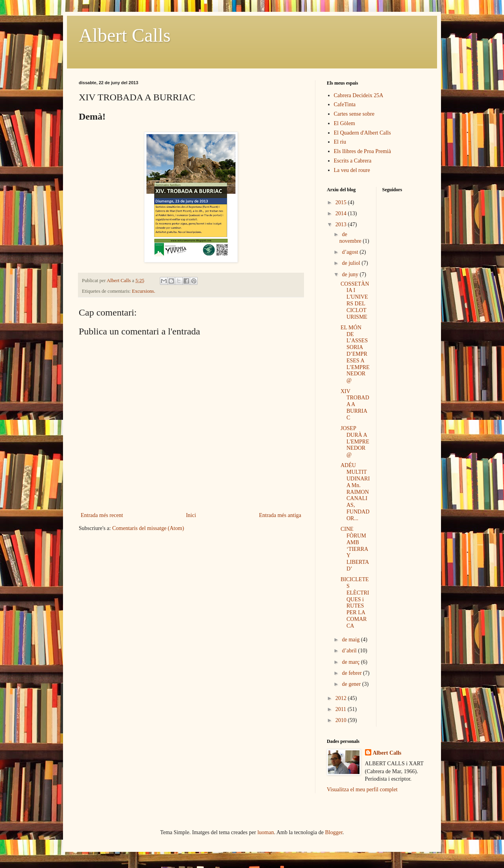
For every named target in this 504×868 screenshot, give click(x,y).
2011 (342, 709)
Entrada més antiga (280, 515)
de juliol (352, 263)
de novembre (351, 238)
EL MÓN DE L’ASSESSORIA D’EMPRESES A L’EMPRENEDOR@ (355, 354)
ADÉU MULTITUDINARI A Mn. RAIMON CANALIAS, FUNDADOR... (355, 492)
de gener (352, 684)
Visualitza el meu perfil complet (362, 790)
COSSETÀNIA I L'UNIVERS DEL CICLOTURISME (355, 300)
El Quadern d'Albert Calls (362, 133)
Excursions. (144, 291)
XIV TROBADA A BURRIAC (355, 404)
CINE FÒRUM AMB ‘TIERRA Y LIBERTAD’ (355, 549)
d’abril (350, 651)
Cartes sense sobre (354, 114)
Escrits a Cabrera (353, 161)
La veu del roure (352, 170)
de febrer (352, 673)
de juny (351, 274)
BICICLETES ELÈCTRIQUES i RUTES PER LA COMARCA (355, 603)
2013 (342, 224)
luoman (266, 832)
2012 (342, 698)
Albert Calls (125, 35)
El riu (340, 142)
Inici (191, 515)
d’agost (351, 252)
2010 (342, 720)
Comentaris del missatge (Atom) (148, 528)
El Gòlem (345, 123)
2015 (342, 202)
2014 (342, 213)
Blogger (334, 832)
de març (351, 662)
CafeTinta (345, 104)
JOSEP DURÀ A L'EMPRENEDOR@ (355, 441)
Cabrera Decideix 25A (359, 95)
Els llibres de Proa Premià (362, 151)
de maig (351, 640)
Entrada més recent (102, 515)
